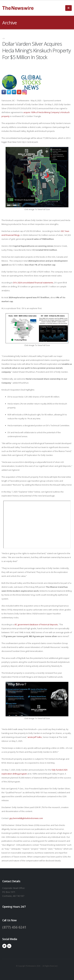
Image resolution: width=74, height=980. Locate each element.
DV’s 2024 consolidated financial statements (33, 283)
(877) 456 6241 (14, 927)
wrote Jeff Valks (35, 737)
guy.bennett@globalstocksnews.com (26, 818)
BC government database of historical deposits (36, 624)
